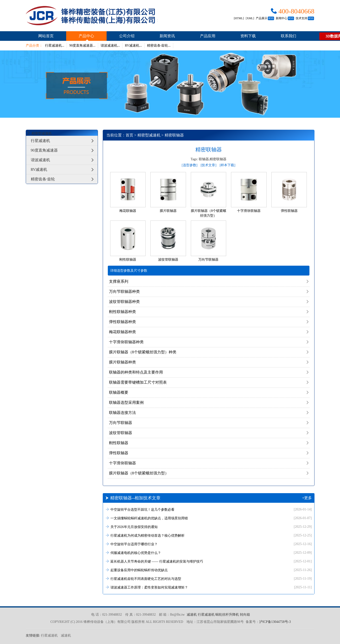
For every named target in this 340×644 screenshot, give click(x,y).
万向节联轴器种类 (124, 291)
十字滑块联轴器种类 (126, 342)
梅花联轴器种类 (122, 332)
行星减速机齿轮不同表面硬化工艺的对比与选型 (209, 579)
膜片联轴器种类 (122, 362)
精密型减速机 (149, 135)
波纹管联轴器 (121, 433)
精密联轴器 (174, 135)
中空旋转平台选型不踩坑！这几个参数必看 (209, 509)
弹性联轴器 (119, 453)
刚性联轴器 (119, 443)
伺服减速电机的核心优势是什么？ (209, 553)
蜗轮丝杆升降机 (227, 615)
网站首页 (46, 36)
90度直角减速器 (64, 150)
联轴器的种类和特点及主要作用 (136, 372)
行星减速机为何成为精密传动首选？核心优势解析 (209, 535)
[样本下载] (228, 165)
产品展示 (265, 18)
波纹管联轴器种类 (124, 302)
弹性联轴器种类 (122, 322)
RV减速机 (64, 169)
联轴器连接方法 (122, 413)
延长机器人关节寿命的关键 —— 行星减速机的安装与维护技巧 (209, 561)
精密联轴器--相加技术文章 (209, 498)
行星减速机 (64, 141)
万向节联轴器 (121, 423)
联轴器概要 (119, 392)
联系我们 (289, 36)
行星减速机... (55, 46)
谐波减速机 (64, 160)
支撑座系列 (119, 281)
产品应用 (208, 36)
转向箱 (245, 615)
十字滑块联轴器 (122, 463)
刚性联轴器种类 (122, 312)
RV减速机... (133, 46)
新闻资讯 (167, 36)
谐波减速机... (110, 46)
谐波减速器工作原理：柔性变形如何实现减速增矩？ (209, 587)
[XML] (250, 18)
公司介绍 (127, 36)
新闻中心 (285, 18)
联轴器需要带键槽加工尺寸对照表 (138, 382)
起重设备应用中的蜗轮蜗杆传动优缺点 (209, 570)
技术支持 (305, 18)
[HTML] (239, 18)
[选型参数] (189, 165)
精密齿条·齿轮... (159, 46)
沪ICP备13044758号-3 (275, 622)
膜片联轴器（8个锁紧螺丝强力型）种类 (143, 352)
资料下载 (248, 36)
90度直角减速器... (82, 46)
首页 (129, 135)
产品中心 (86, 36)
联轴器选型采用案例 (126, 402)
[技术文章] (208, 165)
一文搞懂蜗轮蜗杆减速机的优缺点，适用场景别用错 (209, 518)
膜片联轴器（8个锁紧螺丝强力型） (139, 473)
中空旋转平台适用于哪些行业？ (209, 544)
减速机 (192, 615)
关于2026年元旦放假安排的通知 (209, 527)
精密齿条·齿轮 (64, 179)
